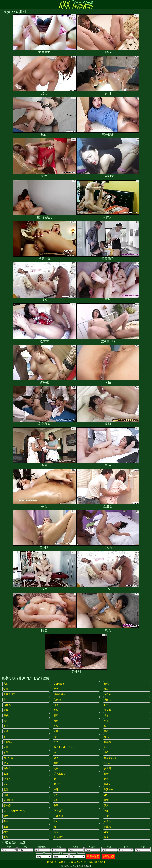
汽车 (6, 721)
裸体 (56, 758)
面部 (6, 795)
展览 (6, 789)
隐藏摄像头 (60, 694)
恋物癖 (7, 805)
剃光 (106, 721)
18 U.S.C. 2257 (74, 862)
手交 (56, 689)
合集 (6, 747)
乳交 (106, 800)
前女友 (7, 784)
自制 (56, 705)
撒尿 (56, 805)
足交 (6, 827)
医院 (56, 710)
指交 (6, 816)
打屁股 (107, 742)
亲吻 (56, 721)
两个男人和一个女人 (64, 747)
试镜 (6, 731)
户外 (56, 789)
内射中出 (8, 758)
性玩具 (107, 710)
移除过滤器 (108, 856)
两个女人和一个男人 (14, 811)
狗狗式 (7, 768)
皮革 (56, 731)
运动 (106, 747)
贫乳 (106, 737)
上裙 (106, 816)
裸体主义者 (60, 774)
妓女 (106, 832)
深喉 (6, 763)
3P (105, 795)
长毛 (56, 742)
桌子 (106, 774)
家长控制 (100, 862)
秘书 (106, 705)
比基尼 (7, 705)
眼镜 (6, 837)
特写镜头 (8, 742)
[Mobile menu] (3, 5)
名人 (6, 737)
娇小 (56, 795)
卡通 (6, 726)
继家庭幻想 (110, 758)
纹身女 (107, 784)
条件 (61, 862)
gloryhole (59, 684)
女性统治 (8, 800)
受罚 (56, 821)
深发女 (7, 715)
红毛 (106, 684)
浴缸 (6, 689)
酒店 (56, 715)
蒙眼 (6, 710)
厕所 (106, 805)
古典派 (107, 821)
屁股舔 (107, 694)
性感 (106, 715)
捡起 (56, 800)
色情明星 (58, 811)
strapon (108, 763)
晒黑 (106, 779)
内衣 (56, 737)
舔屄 (56, 832)
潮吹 (106, 752)
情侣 (6, 752)
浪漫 (6, 774)
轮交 (6, 832)
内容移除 (89, 862)
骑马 (106, 689)
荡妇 (106, 731)
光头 (6, 684)
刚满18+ (108, 789)
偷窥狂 (107, 827)
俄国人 (107, 700)
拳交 (6, 821)
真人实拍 (58, 837)
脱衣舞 (107, 768)
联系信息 (52, 862)
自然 (56, 763)
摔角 (106, 837)
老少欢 (57, 784)
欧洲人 (7, 779)
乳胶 (56, 726)
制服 (106, 811)
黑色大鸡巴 (9, 694)
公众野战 (58, 816)
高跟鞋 (57, 700)
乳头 (56, 768)
